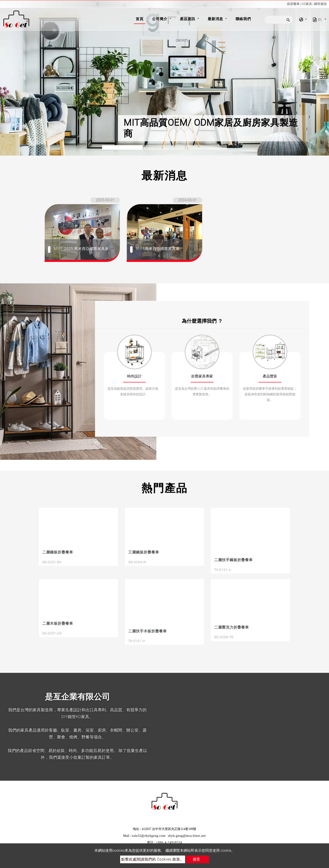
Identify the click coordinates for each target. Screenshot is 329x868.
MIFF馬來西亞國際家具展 (158, 249)
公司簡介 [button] (160, 19)
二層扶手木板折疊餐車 (148, 631)
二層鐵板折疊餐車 (58, 552)
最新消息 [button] (216, 19)
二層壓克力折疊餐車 (232, 627)
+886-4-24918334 (169, 843)
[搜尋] (279, 20)
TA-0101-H (137, 641)
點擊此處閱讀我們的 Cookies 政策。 (153, 859)
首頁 (141, 19)
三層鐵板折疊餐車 (144, 552)
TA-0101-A (223, 570)
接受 (196, 859)
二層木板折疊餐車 (58, 623)
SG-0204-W (137, 562)
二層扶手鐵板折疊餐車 (234, 560)
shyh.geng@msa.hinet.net (187, 836)
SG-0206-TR (224, 637)
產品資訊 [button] (188, 19)
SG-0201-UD (52, 633)
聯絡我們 (243, 19)
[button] (25, 78)
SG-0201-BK (52, 562)
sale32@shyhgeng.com (149, 836)
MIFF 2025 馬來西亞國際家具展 (81, 249)
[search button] (287, 21)
